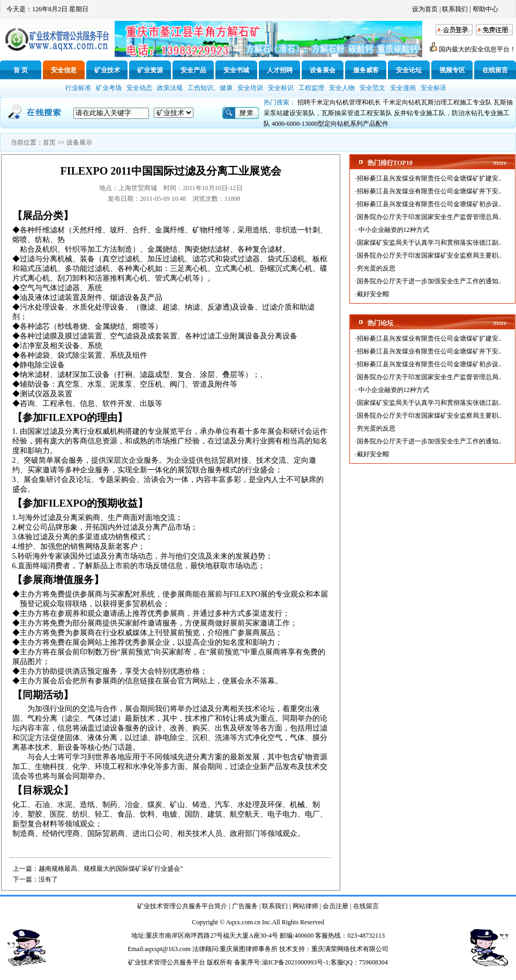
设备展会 (323, 70)
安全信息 (64, 70)
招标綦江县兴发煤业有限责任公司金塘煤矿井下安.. (429, 191)
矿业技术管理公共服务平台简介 (182, 906)
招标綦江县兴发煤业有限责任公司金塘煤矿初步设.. (429, 204)
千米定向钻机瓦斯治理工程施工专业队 (437, 102)
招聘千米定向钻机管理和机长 (339, 102)
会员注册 (335, 906)
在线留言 (495, 70)
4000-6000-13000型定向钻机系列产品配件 (330, 124)
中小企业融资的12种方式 (393, 230)
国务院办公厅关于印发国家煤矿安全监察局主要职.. (429, 255)
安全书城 (236, 70)
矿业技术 (107, 70)
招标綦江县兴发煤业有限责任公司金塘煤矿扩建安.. (429, 178)
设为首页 (425, 9)
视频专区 (452, 70)
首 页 (21, 70)
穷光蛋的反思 (376, 268)
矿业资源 (150, 70)
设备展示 (79, 142)
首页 (49, 142)
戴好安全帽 (373, 294)
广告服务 (245, 906)
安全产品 (193, 70)
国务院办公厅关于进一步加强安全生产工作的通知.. (429, 281)
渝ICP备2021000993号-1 (296, 962)
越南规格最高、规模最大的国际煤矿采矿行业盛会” (111, 869)
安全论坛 (409, 70)
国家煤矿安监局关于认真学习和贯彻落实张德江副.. (429, 243)
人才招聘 (280, 70)
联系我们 (455, 9)
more (500, 163)
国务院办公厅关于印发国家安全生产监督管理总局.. (429, 217)
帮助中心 (485, 9)
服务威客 (366, 70)
